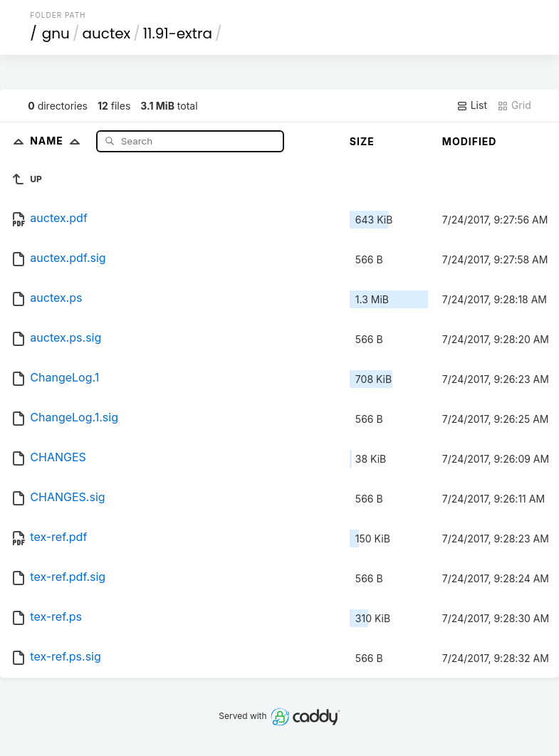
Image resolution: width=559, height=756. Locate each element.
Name (58, 141)
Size (362, 141)
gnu (56, 33)
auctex (106, 33)
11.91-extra (178, 33)
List (472, 105)
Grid (514, 105)
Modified (470, 141)
